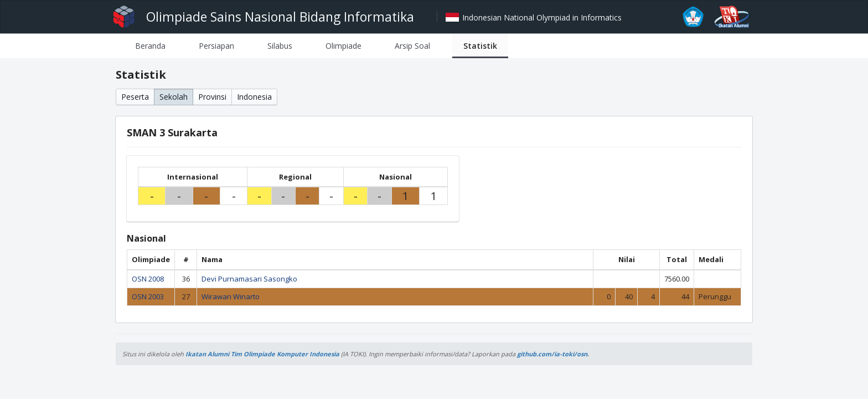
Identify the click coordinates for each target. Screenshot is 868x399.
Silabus (280, 46)
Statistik (480, 46)
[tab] (150, 46)
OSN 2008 (148, 279)
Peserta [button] (135, 97)
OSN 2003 (148, 296)
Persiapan (216, 46)
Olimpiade (343, 46)
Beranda (150, 46)
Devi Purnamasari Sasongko (249, 279)
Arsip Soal (412, 46)
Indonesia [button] (254, 97)
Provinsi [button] (212, 97)
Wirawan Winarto (231, 296)
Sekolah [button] (174, 97)
